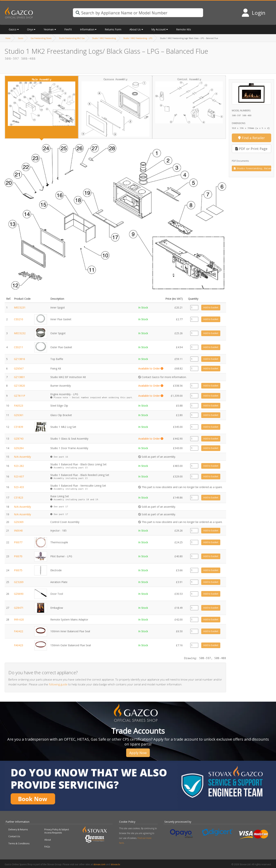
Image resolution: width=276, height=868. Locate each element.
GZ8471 (19, 608)
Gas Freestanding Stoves (41, 38)
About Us (135, 29)
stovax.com (99, 864)
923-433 (19, 487)
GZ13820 (19, 386)
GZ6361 (19, 415)
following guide (58, 684)
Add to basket (211, 307)
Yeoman (49, 29)
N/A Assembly (22, 457)
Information (87, 29)
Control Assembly (189, 101)
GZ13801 (19, 377)
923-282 (19, 466)
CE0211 (19, 347)
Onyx (30, 29)
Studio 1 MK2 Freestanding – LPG (138, 38)
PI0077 (18, 542)
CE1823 (19, 498)
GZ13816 (19, 359)
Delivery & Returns (18, 829)
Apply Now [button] (138, 753)
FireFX (68, 29)
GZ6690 (19, 594)
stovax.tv (115, 864)
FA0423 (19, 645)
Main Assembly (42, 102)
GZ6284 (19, 448)
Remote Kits (184, 29)
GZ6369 (19, 522)
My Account (158, 29)
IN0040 (18, 531)
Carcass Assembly (115, 107)
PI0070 (18, 556)
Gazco (13, 29)
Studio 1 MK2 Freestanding (104, 38)
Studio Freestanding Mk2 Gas (72, 38)
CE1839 (19, 427)
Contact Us (14, 836)
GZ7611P (20, 396)
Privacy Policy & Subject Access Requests (57, 831)
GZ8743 (19, 439)
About (48, 840)
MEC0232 (20, 333)
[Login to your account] (253, 13)
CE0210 (19, 319)
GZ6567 (19, 368)
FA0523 (19, 406)
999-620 (19, 619)
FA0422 (19, 631)
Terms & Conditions (19, 843)
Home (8, 38)
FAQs (47, 847)
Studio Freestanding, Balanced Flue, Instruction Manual (253, 168)
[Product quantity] (194, 308)
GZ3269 (19, 582)
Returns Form (113, 29)
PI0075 (18, 570)
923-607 (19, 476)
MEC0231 (20, 307)
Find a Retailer (251, 138)
